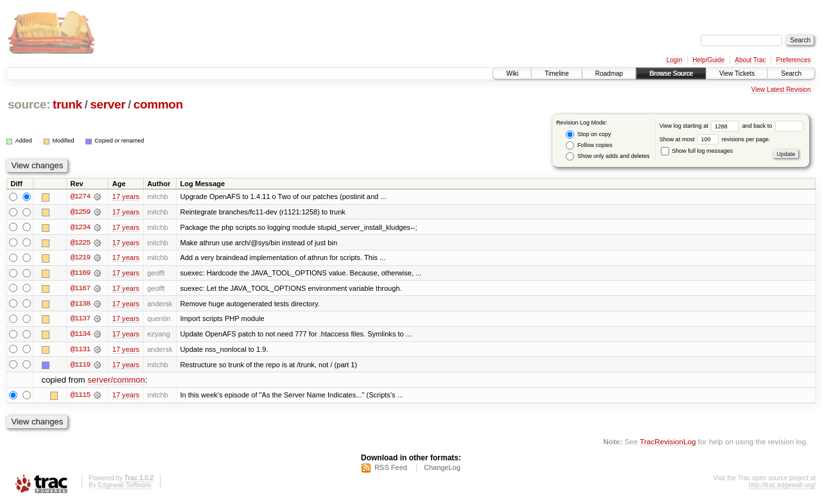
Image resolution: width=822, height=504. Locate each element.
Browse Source (671, 74)
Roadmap (609, 74)
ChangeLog (442, 469)
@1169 (80, 274)
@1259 (80, 212)
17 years (126, 196)
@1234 (80, 227)
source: (29, 104)
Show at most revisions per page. (715, 139)
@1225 (80, 243)
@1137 (80, 320)
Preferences (794, 60)
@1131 (80, 351)
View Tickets (737, 74)
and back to (773, 126)
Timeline (556, 74)
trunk (67, 104)
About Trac (750, 60)
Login (674, 60)
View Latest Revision (781, 90)
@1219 (80, 258)
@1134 (80, 335)
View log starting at (701, 126)
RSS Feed (391, 469)
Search (791, 74)
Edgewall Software (124, 487)
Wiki (512, 74)
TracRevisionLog (668, 443)
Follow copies (589, 145)
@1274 (80, 196)
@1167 (80, 289)
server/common (116, 382)
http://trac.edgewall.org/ (782, 487)
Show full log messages (697, 151)
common (158, 104)
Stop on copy (588, 135)
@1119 (80, 366)
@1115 (80, 397)
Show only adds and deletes (608, 156)
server (108, 104)
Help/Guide (708, 60)
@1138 (80, 304)
